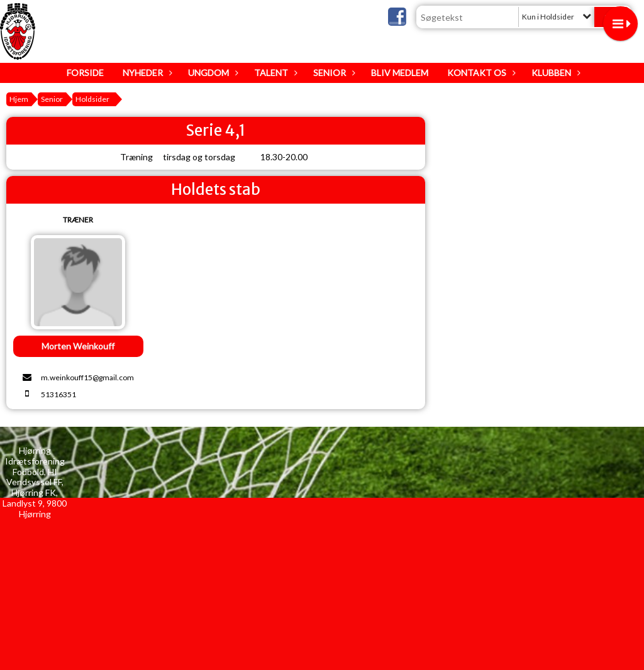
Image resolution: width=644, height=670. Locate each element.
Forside (85, 73)
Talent (274, 73)
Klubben (554, 73)
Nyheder (146, 73)
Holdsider (92, 99)
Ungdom (212, 73)
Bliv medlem (400, 73)
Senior (333, 73)
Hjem (19, 99)
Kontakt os (480, 73)
